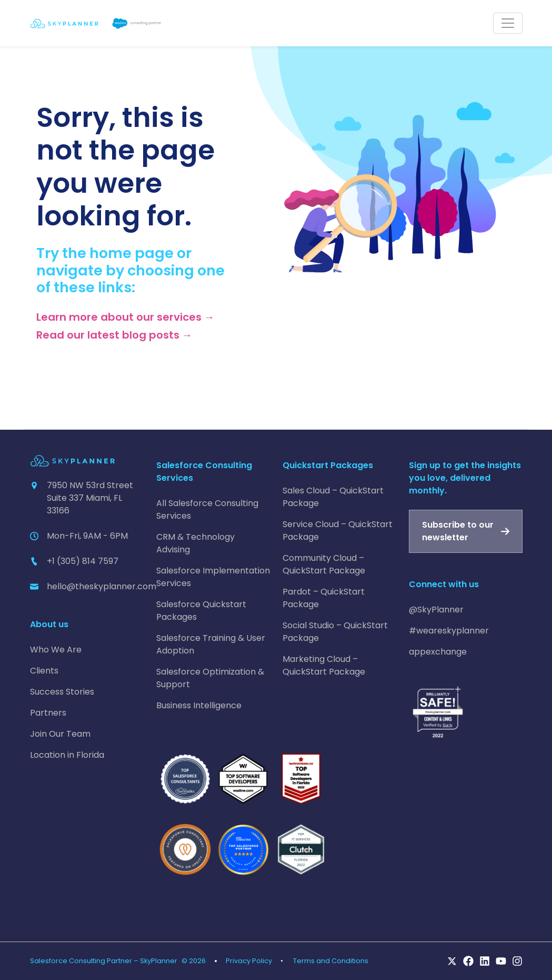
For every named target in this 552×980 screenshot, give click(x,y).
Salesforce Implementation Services (213, 577)
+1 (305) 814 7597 (83, 561)
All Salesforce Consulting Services (207, 509)
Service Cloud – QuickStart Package (338, 531)
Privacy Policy (249, 961)
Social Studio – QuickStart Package (335, 632)
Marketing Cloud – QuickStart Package (324, 665)
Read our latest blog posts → (114, 335)
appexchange (438, 652)
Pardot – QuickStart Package (324, 598)
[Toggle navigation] (508, 23)
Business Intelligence (199, 705)
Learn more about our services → (126, 317)
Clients (44, 671)
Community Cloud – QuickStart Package (324, 564)
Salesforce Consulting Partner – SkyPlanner (104, 961)
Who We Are (56, 650)
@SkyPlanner (436, 610)
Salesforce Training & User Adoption (211, 644)
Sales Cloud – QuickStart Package (333, 497)
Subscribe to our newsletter (458, 531)
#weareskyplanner (449, 631)
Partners (48, 713)
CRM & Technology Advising (195, 543)
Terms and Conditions (331, 961)
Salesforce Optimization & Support (210, 678)
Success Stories (62, 692)
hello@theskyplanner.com (102, 586)
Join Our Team (60, 734)
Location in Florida (67, 755)
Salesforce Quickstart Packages (201, 611)
